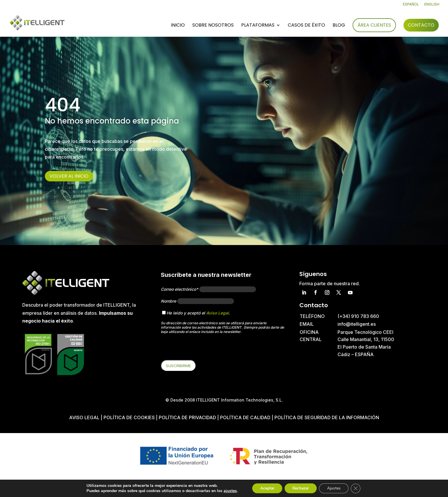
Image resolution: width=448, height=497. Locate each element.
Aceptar (265, 488)
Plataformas (258, 26)
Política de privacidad (187, 417)
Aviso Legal (217, 313)
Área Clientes (374, 25)
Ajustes (335, 488)
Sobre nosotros (213, 26)
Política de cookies (130, 417)
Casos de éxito (306, 26)
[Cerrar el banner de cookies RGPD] (359, 488)
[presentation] (205, 349)
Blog (339, 26)
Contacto (421, 25)
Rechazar (300, 488)
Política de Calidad (245, 417)
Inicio (178, 26)
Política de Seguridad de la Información (327, 417)
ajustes (227, 491)
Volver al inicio (69, 176)
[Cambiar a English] (432, 6)
